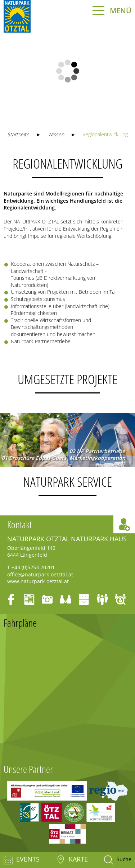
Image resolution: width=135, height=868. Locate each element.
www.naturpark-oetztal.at (38, 581)
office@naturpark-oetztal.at (40, 574)
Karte (72, 860)
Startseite (18, 134)
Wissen (56, 134)
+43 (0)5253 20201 (33, 567)
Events (22, 860)
